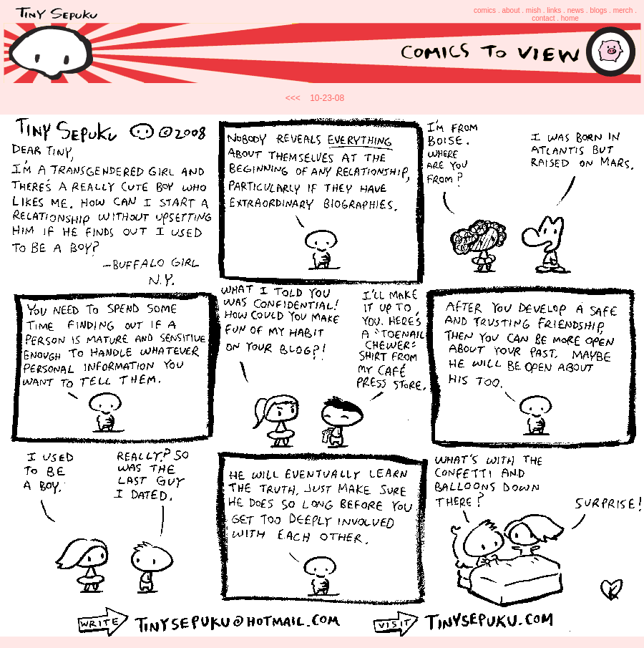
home (570, 18)
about (511, 10)
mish (533, 10)
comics (485, 10)
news (576, 10)
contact (543, 18)
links (554, 10)
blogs (598, 10)
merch (623, 10)
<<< (293, 98)
